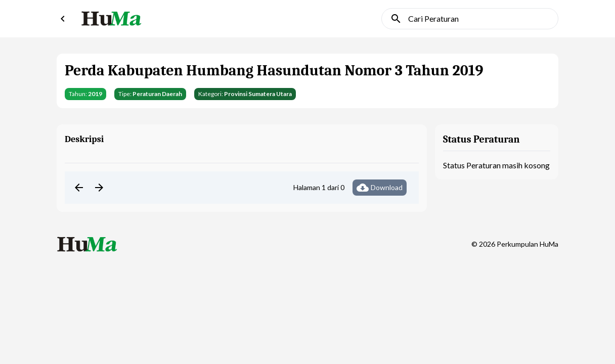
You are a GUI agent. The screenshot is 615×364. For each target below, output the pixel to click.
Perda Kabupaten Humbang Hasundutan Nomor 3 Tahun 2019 (274, 71)
